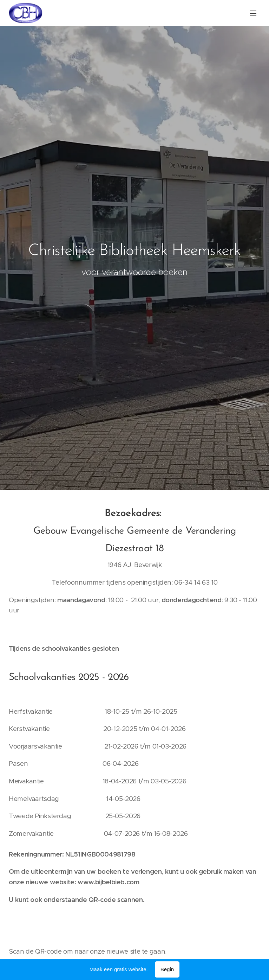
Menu (253, 13)
